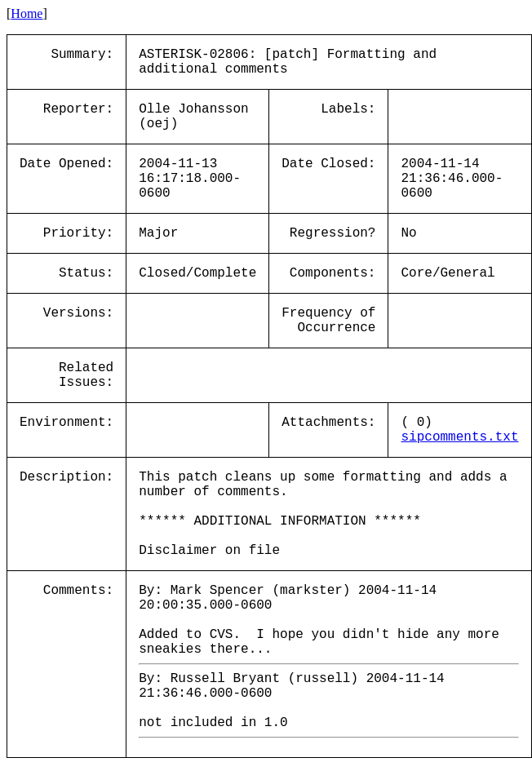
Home (27, 13)
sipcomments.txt (459, 437)
